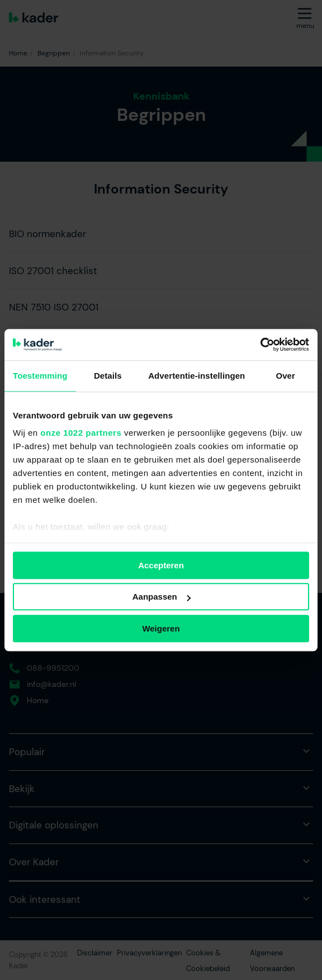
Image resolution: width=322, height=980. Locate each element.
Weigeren (161, 628)
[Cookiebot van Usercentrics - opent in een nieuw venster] (260, 345)
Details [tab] (108, 376)
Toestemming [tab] (40, 376)
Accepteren (161, 565)
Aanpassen (162, 597)
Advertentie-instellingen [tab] (196, 376)
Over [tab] (285, 376)
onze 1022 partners (81, 433)
